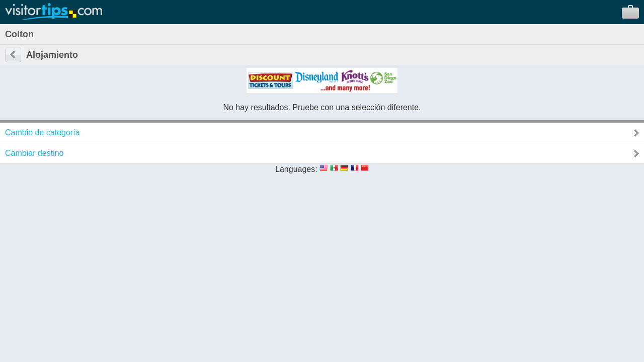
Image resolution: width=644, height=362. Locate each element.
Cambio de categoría (43, 132)
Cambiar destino (34, 153)
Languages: (296, 169)
